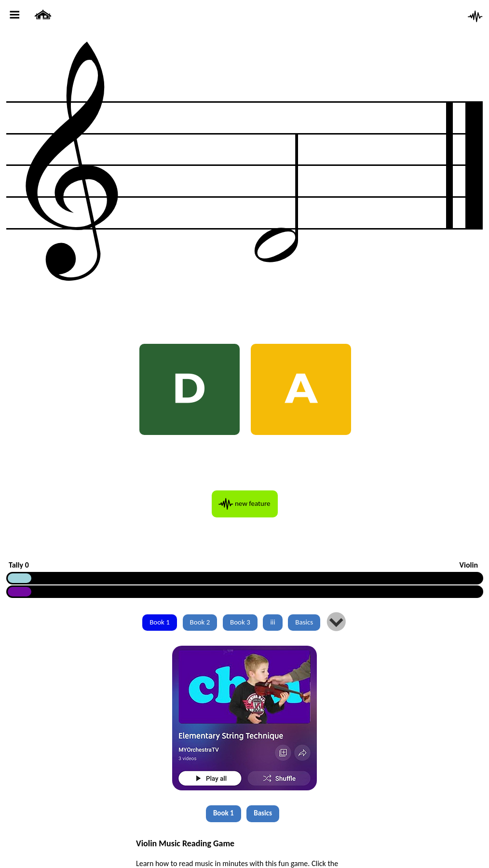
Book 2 (200, 622)
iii (272, 622)
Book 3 (240, 622)
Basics (304, 622)
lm (336, 623)
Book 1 (160, 622)
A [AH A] (301, 389)
